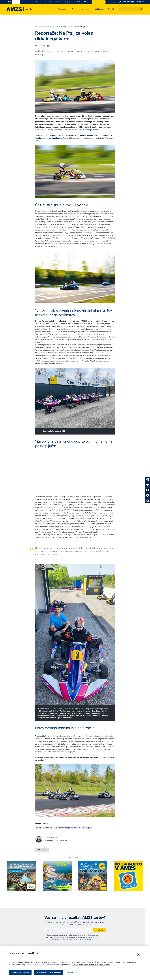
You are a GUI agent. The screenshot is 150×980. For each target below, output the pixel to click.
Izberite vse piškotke (20, 972)
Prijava (100, 930)
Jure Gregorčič (51, 837)
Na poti (57, 27)
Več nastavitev (73, 973)
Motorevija (39, 27)
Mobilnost (49, 27)
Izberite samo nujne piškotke (49, 972)
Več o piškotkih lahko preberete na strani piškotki (91, 965)
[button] (142, 9)
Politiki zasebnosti (88, 939)
